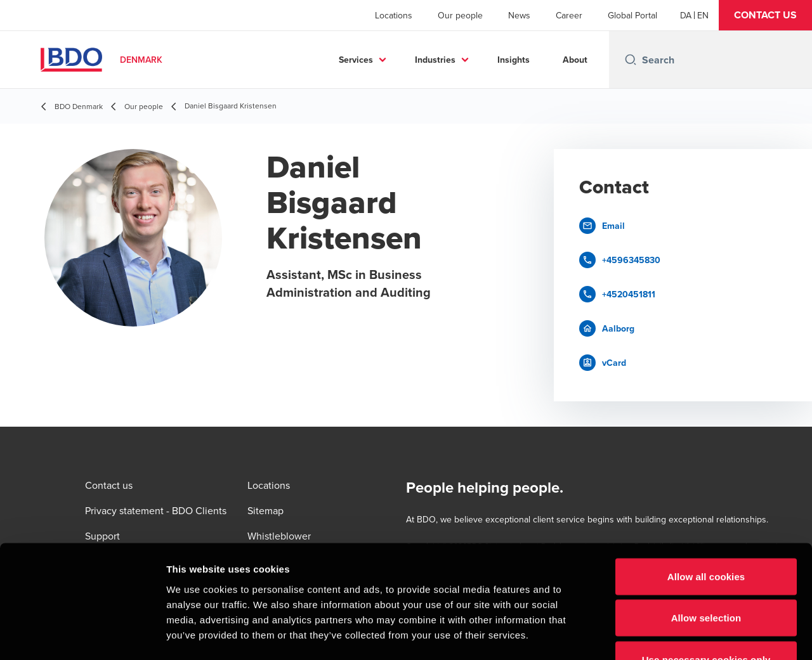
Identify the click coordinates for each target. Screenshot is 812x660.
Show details (666, 635)
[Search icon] (631, 60)
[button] (765, 15)
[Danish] (686, 15)
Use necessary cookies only (706, 577)
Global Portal (632, 15)
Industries (435, 60)
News (519, 15)
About (575, 60)
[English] (703, 15)
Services (356, 60)
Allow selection (706, 535)
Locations (394, 15)
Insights (514, 60)
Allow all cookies (706, 494)
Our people (460, 15)
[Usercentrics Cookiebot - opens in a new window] (82, 635)
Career (569, 15)
